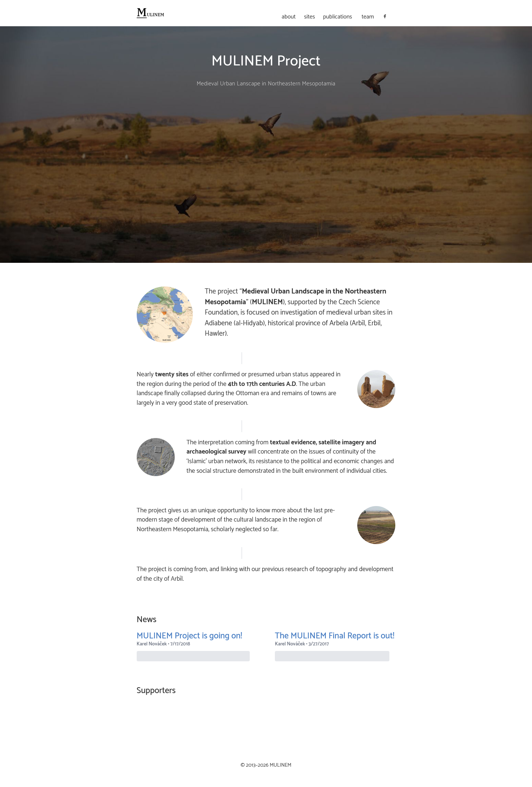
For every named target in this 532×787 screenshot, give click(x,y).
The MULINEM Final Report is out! (335, 636)
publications (337, 17)
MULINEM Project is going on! (189, 636)
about (289, 17)
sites (310, 17)
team (368, 17)
